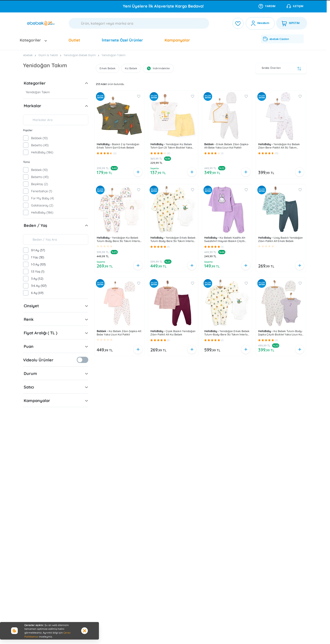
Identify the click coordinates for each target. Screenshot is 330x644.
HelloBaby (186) (42, 152)
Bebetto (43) (40, 145)
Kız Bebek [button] (131, 68)
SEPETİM (291, 23)
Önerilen (281, 68)
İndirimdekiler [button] (158, 68)
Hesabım (263, 23)
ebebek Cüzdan (276, 39)
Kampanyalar (177, 40)
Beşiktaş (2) (39, 184)
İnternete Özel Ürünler (122, 40)
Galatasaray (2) (42, 205)
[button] (86, 83)
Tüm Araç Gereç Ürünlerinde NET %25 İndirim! (163, 6)
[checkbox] (26, 138)
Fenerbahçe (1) (42, 191)
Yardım (267, 6)
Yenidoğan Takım (114, 55)
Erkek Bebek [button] (108, 68)
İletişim (295, 6)
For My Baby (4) (42, 198)
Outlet (74, 40)
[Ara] (139, 23)
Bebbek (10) (39, 138)
